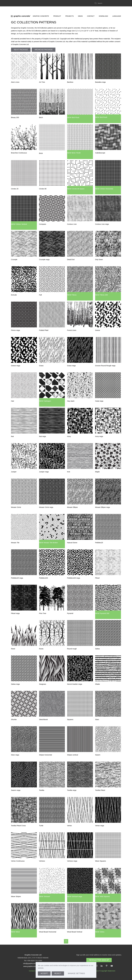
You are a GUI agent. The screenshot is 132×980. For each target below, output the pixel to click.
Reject (58, 973)
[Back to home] (21, 10)
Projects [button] (69, 10)
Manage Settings (76, 973)
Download (103, 10)
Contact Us (33, 971)
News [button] (80, 10)
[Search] (108, 3)
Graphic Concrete (41, 10)
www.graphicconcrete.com (33, 966)
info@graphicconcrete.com (33, 963)
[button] (66, 941)
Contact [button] (91, 10)
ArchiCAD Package (43, 50)
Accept (44, 973)
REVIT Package (21, 50)
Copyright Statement (108, 971)
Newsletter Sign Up (99, 960)
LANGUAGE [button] (117, 10)
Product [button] (57, 10)
